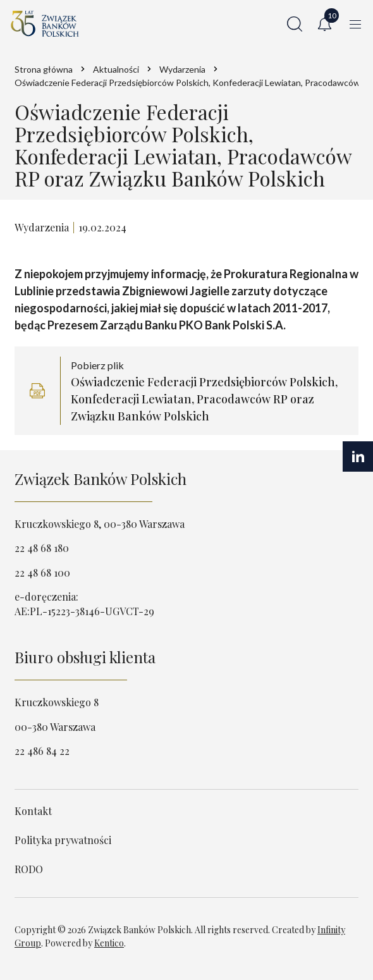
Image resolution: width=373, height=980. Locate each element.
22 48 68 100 (42, 573)
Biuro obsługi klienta (85, 657)
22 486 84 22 (42, 751)
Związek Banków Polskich (101, 479)
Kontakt (33, 811)
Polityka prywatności (63, 840)
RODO (29, 869)
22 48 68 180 (42, 548)
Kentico (109, 943)
